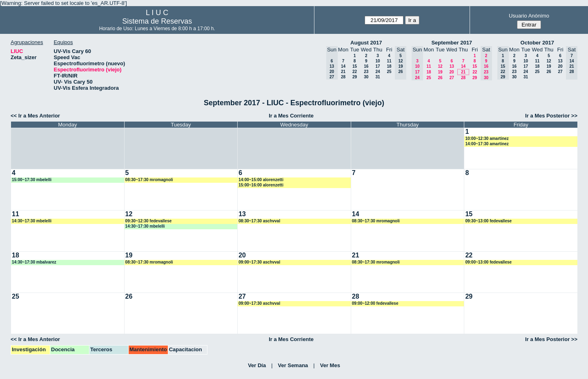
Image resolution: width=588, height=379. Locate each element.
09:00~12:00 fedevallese (375, 303)
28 (343, 77)
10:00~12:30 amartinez (487, 139)
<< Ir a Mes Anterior (35, 116)
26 (440, 78)
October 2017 (537, 43)
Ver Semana (293, 365)
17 (378, 66)
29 (355, 77)
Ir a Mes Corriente (291, 116)
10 (378, 61)
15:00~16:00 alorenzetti (261, 185)
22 (355, 72)
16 (366, 66)
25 (389, 72)
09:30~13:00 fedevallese (488, 221)
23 (366, 72)
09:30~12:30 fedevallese (149, 221)
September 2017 (452, 43)
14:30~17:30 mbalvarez (34, 262)
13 (452, 66)
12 (440, 66)
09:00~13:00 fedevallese (488, 262)
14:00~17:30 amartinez (487, 144)
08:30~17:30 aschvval (259, 221)
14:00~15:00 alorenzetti (261, 180)
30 (366, 77)
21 (343, 72)
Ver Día (257, 365)
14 (343, 66)
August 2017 (366, 43)
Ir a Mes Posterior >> (551, 116)
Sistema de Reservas (157, 21)
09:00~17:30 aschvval (259, 262)
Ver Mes (330, 365)
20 (451, 72)
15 (355, 66)
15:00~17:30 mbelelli (32, 180)
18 (389, 66)
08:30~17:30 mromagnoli (149, 180)
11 (389, 61)
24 (378, 72)
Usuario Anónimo (529, 16)
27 (452, 78)
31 (378, 77)
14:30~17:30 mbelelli (32, 221)
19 (440, 72)
